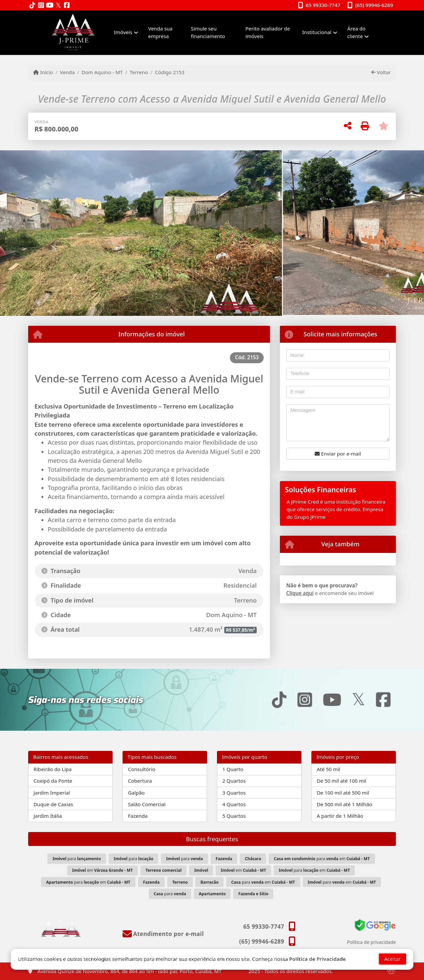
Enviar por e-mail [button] (338, 454)
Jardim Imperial (52, 793)
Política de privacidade (371, 942)
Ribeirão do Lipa (53, 769)
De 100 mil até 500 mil (343, 793)
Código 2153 (170, 72)
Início (43, 72)
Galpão (136, 793)
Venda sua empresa (160, 32)
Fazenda (138, 816)
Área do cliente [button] (356, 32)
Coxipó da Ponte (53, 781)
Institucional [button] (317, 32)
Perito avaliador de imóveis (268, 32)
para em (322, 859)
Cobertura (140, 781)
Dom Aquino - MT (102, 72)
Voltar (381, 72)
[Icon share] (32, 5)
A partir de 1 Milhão (340, 816)
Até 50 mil (328, 769)
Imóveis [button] (123, 32)
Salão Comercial (147, 804)
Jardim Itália (48, 816)
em (103, 870)
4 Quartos (234, 804)
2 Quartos (234, 781)
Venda (67, 72)
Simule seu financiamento (208, 32)
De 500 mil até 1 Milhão (344, 804)
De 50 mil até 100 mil (341, 781)
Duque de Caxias (53, 804)
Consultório (142, 769)
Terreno (139, 72)
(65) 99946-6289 (374, 5)
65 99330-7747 (323, 5)
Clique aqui (300, 593)
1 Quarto (233, 769)
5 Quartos (234, 816)
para (77, 859)
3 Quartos (234, 793)
